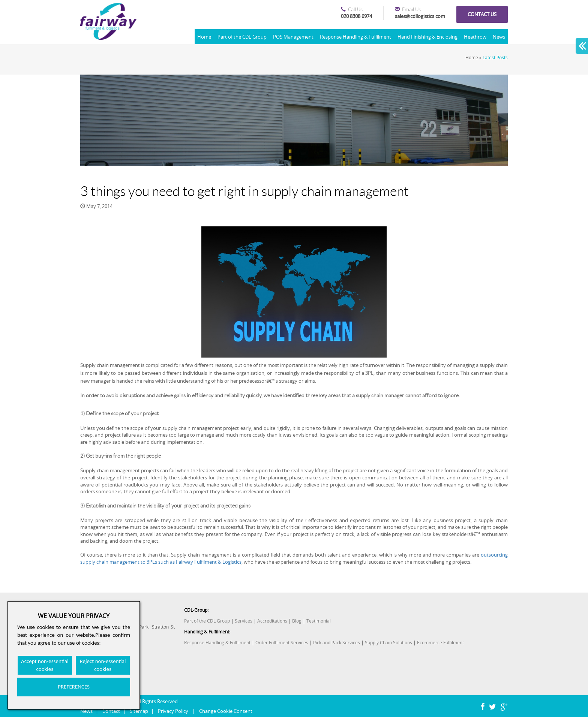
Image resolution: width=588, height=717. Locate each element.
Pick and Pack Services (337, 643)
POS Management (293, 37)
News (499, 37)
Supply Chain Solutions (388, 643)
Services (244, 621)
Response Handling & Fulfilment (355, 37)
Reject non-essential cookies (103, 665)
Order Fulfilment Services (282, 643)
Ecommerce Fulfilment (440, 643)
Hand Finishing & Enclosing (427, 37)
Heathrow (475, 37)
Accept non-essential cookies (45, 665)
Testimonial (319, 621)
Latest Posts (495, 58)
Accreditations (272, 621)
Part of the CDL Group (242, 37)
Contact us (482, 14)
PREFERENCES (74, 687)
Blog (297, 621)
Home (204, 37)
